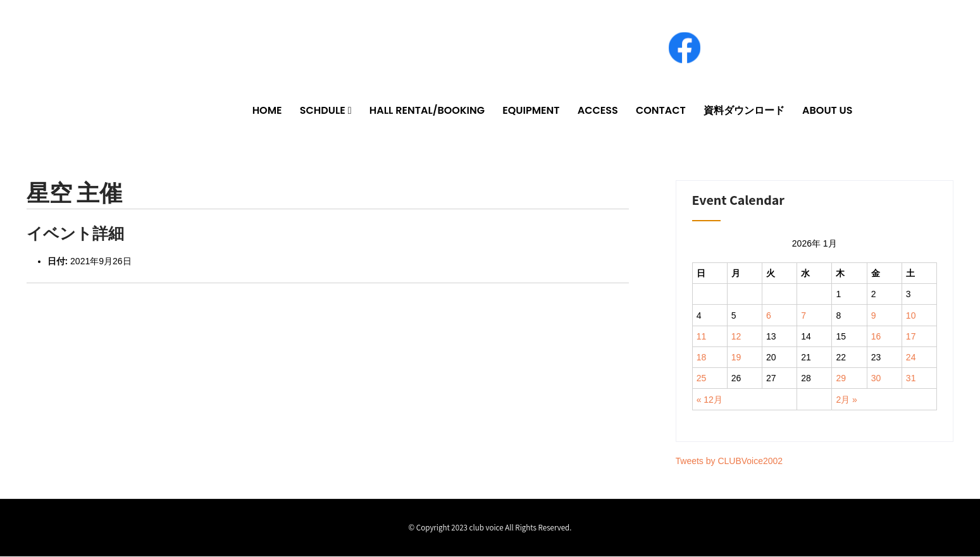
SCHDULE (323, 111)
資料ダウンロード (744, 111)
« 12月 (710, 400)
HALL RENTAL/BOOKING (427, 111)
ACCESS (598, 111)
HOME (267, 111)
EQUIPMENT (531, 111)
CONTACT (661, 111)
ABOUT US (827, 111)
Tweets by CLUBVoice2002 (729, 462)
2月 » (846, 400)
